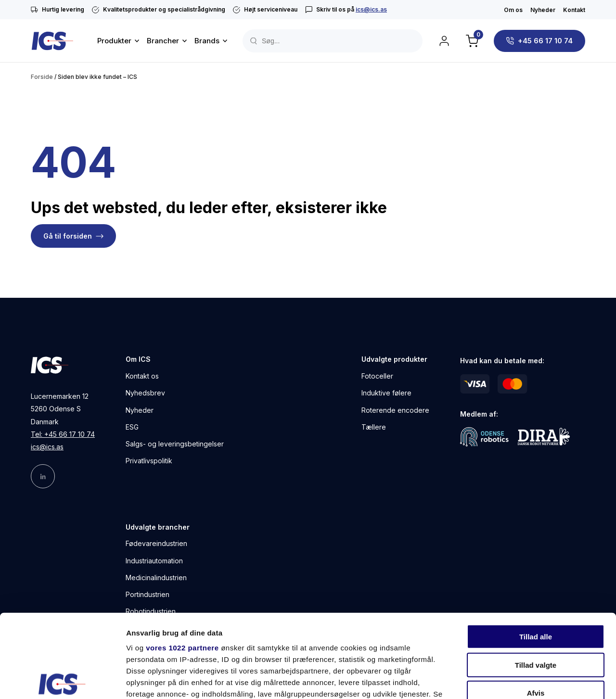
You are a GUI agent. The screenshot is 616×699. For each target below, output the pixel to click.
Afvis (536, 607)
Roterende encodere (395, 410)
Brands (207, 41)
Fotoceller (377, 376)
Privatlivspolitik (149, 461)
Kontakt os (142, 376)
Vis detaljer (500, 680)
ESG (132, 427)
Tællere (374, 427)
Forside (42, 77)
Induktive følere (386, 393)
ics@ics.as (371, 9)
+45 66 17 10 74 (545, 41)
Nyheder (543, 10)
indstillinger (231, 619)
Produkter (114, 41)
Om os (513, 10)
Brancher (163, 41)
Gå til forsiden (68, 236)
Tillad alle (536, 551)
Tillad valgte (536, 578)
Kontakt (574, 10)
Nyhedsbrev (145, 393)
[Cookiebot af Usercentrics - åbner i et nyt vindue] (62, 680)
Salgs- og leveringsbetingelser (175, 444)
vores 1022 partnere (182, 562)
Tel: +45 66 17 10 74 (63, 434)
